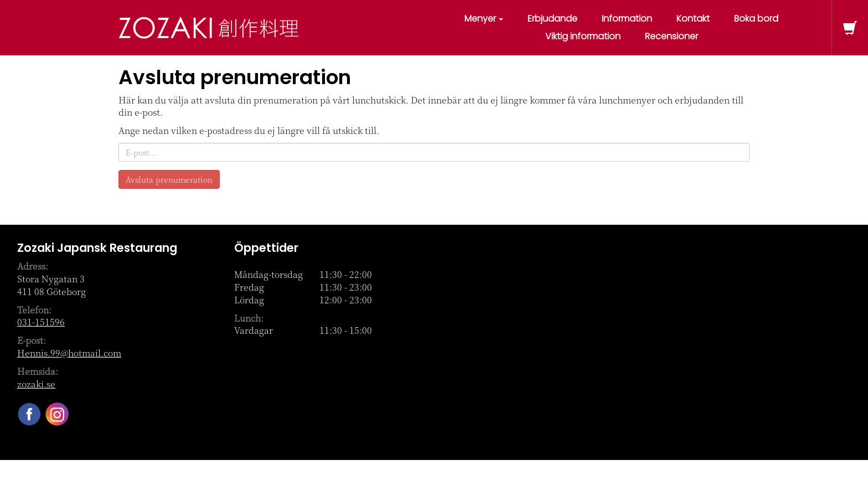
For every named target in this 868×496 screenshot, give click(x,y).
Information (627, 19)
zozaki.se (36, 384)
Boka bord (756, 19)
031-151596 (41, 322)
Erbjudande (552, 19)
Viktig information (583, 36)
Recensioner (671, 36)
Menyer (484, 19)
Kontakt (693, 19)
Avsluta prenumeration (169, 179)
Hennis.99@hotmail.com (69, 353)
